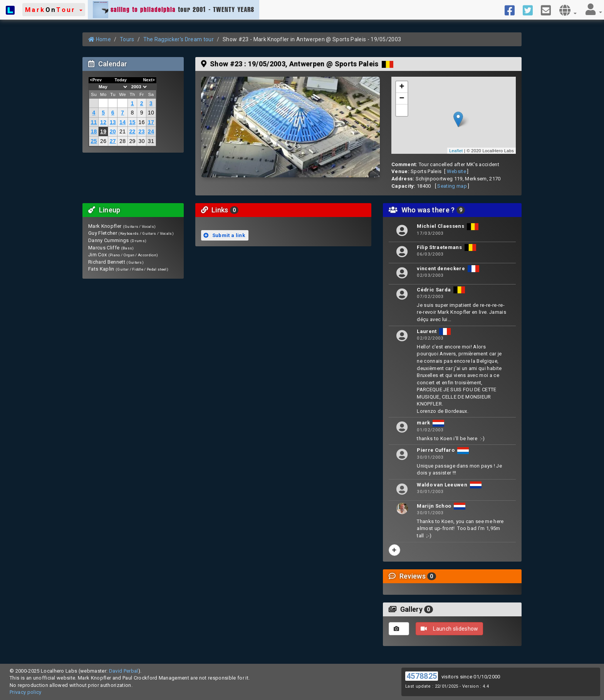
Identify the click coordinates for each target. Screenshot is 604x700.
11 (94, 122)
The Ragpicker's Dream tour (179, 39)
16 (142, 122)
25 (94, 141)
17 (151, 122)
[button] (54, 10)
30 (142, 141)
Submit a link (224, 235)
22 (132, 131)
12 (103, 122)
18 (94, 131)
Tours (127, 39)
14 (122, 122)
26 (103, 141)
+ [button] (402, 87)
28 (122, 141)
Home (100, 39)
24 (151, 131)
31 (151, 141)
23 (142, 131)
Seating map (452, 186)
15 (132, 122)
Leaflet (456, 151)
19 (103, 131)
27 (113, 141)
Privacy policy (26, 692)
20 (113, 131)
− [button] (402, 99)
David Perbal (124, 671)
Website (456, 171)
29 (132, 141)
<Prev (96, 80)
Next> (149, 80)
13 (113, 122)
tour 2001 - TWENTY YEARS (174, 10)
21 (122, 131)
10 (151, 113)
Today (121, 80)
